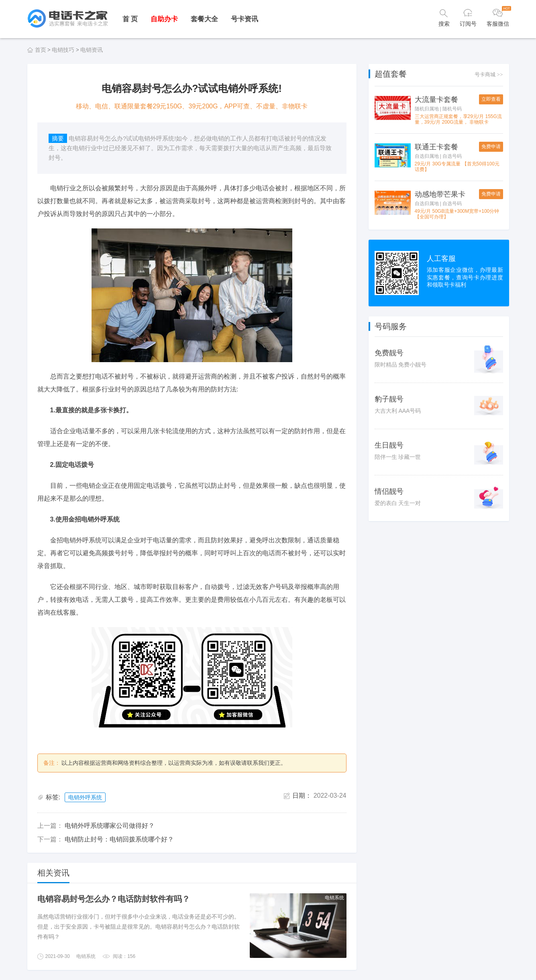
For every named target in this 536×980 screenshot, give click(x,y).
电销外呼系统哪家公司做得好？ (110, 826)
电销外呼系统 (85, 797)
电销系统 (86, 956)
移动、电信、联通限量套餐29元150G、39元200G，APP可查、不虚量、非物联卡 (192, 106)
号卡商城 (489, 74)
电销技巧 (63, 50)
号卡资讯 (245, 19)
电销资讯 (92, 50)
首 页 (130, 19)
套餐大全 (204, 19)
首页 (41, 50)
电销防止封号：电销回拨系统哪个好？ (119, 839)
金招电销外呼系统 (76, 540)
